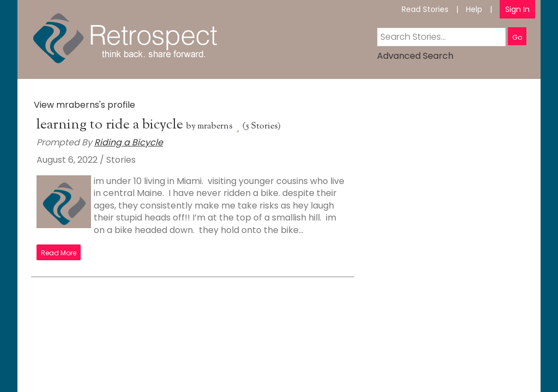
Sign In (517, 9)
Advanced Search (415, 56)
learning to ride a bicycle (111, 125)
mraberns (215, 127)
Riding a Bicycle (129, 142)
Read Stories (425, 9)
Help (474, 9)
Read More (59, 253)
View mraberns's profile (84, 105)
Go (517, 37)
